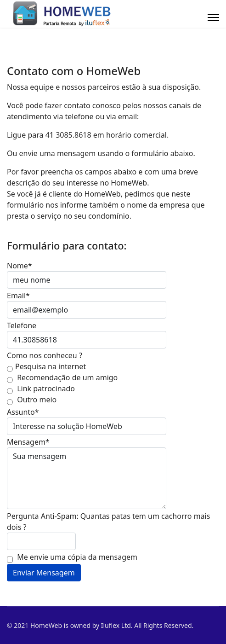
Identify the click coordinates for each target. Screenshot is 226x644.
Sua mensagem (87, 478)
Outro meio (32, 400)
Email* (18, 296)
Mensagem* (28, 442)
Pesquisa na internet (46, 367)
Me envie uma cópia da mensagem (72, 557)
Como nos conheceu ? (45, 355)
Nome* (20, 266)
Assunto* (23, 412)
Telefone (22, 325)
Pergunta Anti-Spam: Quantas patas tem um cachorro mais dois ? (108, 522)
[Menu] (213, 17)
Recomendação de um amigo (62, 378)
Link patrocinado (41, 389)
